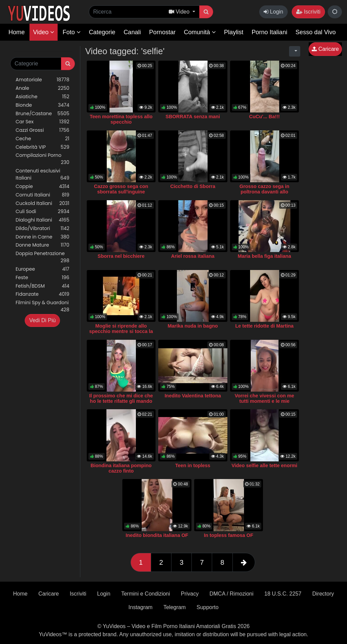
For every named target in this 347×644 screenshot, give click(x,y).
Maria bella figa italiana (264, 256)
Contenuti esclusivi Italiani (43, 174)
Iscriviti (308, 12)
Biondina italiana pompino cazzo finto (121, 468)
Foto (72, 32)
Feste (43, 278)
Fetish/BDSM (43, 286)
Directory (323, 594)
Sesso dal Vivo (316, 32)
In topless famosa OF (229, 535)
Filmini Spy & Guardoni (43, 306)
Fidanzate (43, 294)
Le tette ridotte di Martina (264, 326)
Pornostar (162, 32)
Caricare (325, 49)
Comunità (200, 32)
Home (17, 32)
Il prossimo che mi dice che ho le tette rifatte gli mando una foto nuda (121, 401)
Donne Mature (43, 245)
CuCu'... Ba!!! (264, 117)
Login (273, 12)
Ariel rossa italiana (193, 256)
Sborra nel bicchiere (121, 256)
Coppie (43, 186)
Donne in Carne (43, 237)
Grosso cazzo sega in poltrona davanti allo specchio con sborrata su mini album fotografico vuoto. (264, 194)
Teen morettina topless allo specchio (121, 119)
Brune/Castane (43, 114)
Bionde (43, 105)
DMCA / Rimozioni (231, 594)
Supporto (208, 607)
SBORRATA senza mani (193, 117)
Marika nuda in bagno (193, 326)
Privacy (190, 594)
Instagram (140, 607)
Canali (132, 32)
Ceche (43, 139)
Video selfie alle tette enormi (264, 465)
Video (44, 32)
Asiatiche (43, 97)
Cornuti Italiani (43, 195)
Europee (43, 269)
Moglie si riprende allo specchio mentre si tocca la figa (121, 331)
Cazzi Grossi (43, 130)
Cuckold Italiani (43, 203)
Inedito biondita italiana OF (157, 535)
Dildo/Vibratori (43, 228)
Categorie (102, 32)
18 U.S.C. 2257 (283, 594)
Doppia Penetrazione (43, 257)
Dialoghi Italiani (43, 220)
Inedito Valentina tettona (193, 396)
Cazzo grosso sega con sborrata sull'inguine (121, 189)
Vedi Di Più (42, 320)
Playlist (234, 32)
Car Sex (43, 122)
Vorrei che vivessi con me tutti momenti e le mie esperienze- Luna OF (264, 401)
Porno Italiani (270, 32)
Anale (43, 88)
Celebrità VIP (43, 147)
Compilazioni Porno (43, 159)
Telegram (175, 607)
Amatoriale (43, 80)
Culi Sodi (43, 212)
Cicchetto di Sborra (193, 186)
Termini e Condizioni (146, 594)
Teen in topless (193, 465)
